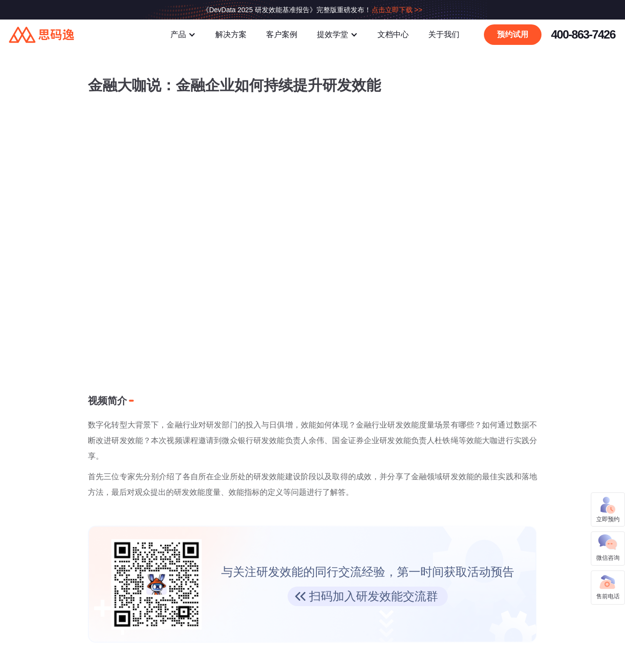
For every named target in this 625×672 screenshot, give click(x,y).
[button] (183, 35)
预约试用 (513, 34)
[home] (75, 35)
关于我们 (444, 34)
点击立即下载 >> (397, 10)
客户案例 (282, 34)
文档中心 (393, 34)
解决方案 (231, 34)
